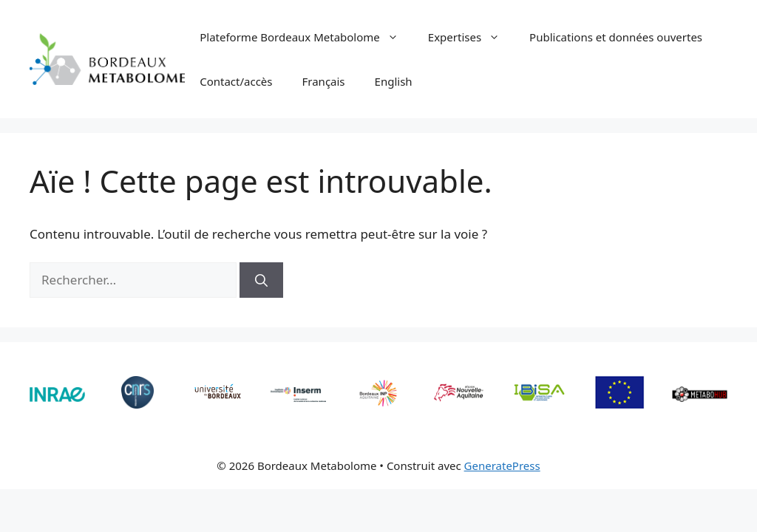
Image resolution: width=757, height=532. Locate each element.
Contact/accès (236, 81)
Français (324, 81)
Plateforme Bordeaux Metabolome (306, 37)
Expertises (471, 37)
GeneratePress (502, 465)
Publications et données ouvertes (616, 37)
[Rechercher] (261, 280)
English (394, 81)
